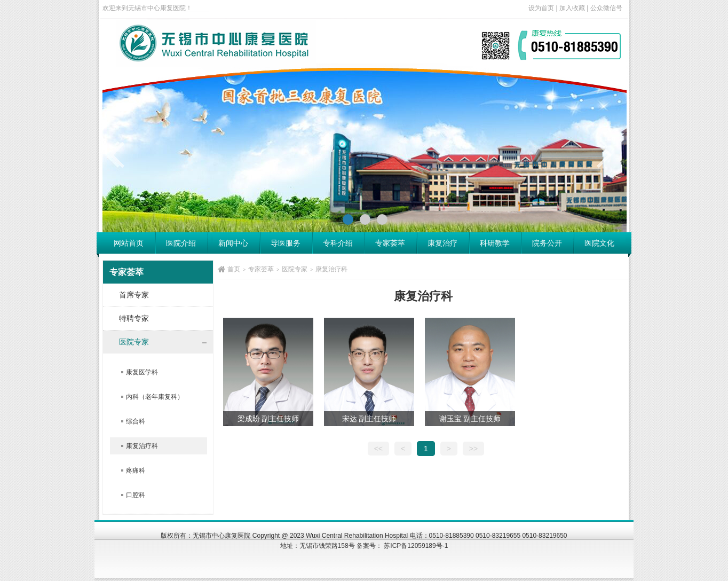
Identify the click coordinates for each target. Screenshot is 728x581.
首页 (234, 269)
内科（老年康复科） (155, 397)
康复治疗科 (142, 446)
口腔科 (136, 495)
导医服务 (286, 243)
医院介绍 (181, 243)
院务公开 (547, 243)
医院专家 (295, 269)
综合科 (136, 421)
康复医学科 (142, 372)
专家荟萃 (390, 243)
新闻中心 (233, 243)
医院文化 (599, 243)
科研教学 (495, 243)
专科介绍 (338, 243)
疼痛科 (136, 470)
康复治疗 (442, 243)
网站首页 (129, 243)
